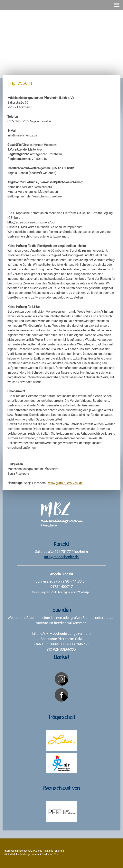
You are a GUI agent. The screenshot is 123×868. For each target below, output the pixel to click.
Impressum (10, 851)
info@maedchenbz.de (62, 557)
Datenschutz (25, 851)
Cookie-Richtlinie (44, 851)
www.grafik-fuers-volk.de (65, 483)
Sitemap (59, 851)
